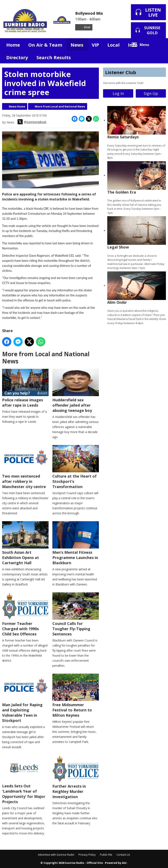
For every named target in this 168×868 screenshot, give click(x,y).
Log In (118, 93)
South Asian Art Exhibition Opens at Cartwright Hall (25, 543)
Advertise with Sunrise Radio (56, 855)
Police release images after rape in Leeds (25, 388)
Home (13, 45)
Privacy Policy (87, 855)
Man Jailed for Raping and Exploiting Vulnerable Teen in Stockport (25, 698)
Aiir (124, 863)
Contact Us (123, 855)
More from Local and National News (60, 106)
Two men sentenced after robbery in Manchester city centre (25, 467)
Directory (17, 57)
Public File (106, 855)
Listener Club (121, 72)
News (77, 45)
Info (133, 45)
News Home (17, 106)
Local (114, 45)
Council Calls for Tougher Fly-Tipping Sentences (76, 614)
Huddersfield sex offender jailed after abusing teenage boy (76, 391)
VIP (95, 45)
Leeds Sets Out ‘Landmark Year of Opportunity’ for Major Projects (25, 780)
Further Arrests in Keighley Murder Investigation (76, 777)
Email (84, 27)
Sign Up (151, 93)
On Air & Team (45, 45)
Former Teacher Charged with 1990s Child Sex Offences (25, 614)
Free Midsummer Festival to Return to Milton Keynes (76, 696)
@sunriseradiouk (32, 122)
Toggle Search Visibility (160, 45)
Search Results (54, 57)
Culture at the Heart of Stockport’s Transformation (76, 467)
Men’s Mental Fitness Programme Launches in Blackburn (76, 543)
